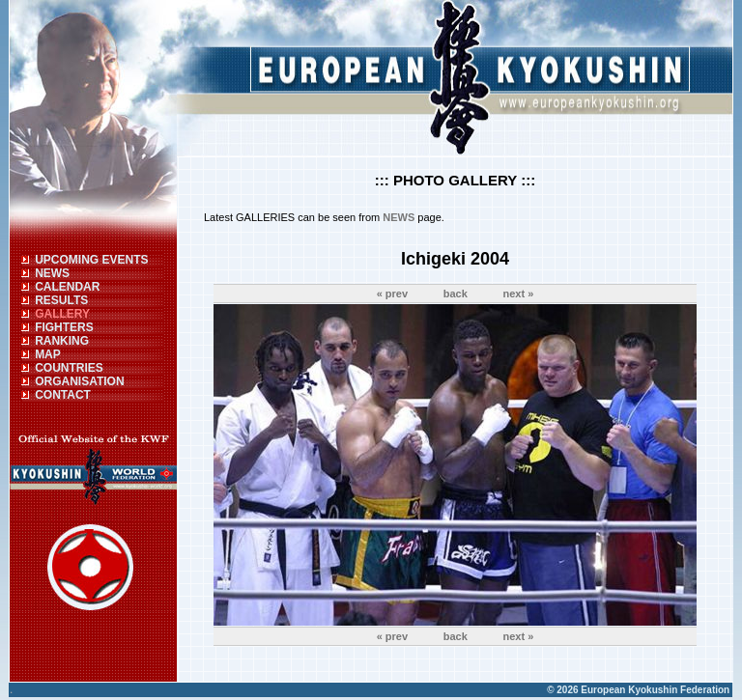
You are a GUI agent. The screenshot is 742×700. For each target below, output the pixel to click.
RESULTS (61, 300)
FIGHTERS (64, 327)
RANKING (62, 341)
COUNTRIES (69, 368)
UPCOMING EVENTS (91, 260)
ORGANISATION (79, 381)
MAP (48, 354)
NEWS (52, 273)
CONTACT (63, 395)
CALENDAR (67, 287)
